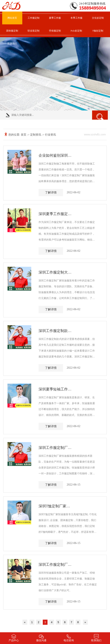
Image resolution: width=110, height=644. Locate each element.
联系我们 (12, 44)
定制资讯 (36, 135)
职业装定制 (34, 31)
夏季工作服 (55, 18)
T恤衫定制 (98, 31)
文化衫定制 (98, 18)
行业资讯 (50, 135)
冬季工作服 (76, 18)
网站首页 (12, 18)
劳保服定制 (55, 31)
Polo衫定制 (76, 31)
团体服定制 (12, 31)
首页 (24, 135)
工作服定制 (34, 18)
